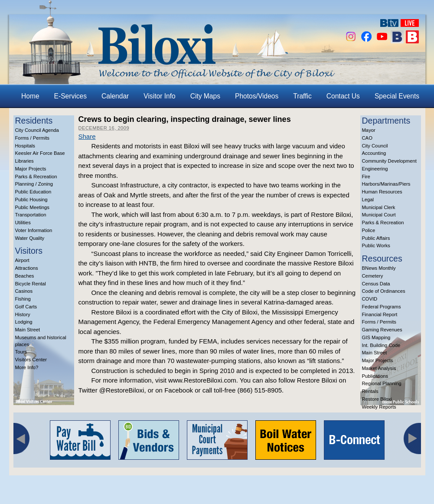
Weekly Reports (379, 407)
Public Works (376, 245)
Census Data (376, 284)
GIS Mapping (376, 337)
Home (30, 96)
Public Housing (31, 200)
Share (87, 136)
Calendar (115, 96)
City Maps (205, 96)
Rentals (370, 391)
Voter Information (34, 230)
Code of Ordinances (384, 291)
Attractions (27, 268)
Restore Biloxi (377, 399)
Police (369, 230)
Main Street (28, 330)
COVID (370, 299)
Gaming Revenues (382, 330)
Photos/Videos (257, 96)
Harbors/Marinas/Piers (386, 184)
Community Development (389, 161)
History (23, 314)
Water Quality (30, 238)
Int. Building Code (381, 345)
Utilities (23, 223)
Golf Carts (26, 307)
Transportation (31, 215)
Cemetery (373, 276)
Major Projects (31, 169)
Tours (21, 352)
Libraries (24, 161)
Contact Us (343, 96)
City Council (375, 146)
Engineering (375, 169)
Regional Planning (382, 383)
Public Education (33, 192)
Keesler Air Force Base (40, 153)
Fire (366, 177)
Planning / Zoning (34, 184)
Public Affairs (376, 238)
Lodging (24, 322)
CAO (367, 138)
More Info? (27, 367)
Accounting (374, 153)
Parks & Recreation (36, 177)
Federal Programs (382, 307)
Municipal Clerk (379, 207)
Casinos (24, 291)
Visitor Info (159, 96)
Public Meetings (32, 207)
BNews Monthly (379, 268)
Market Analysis (379, 368)
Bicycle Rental (31, 284)
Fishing (23, 299)
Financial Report (380, 314)
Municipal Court (379, 215)
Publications (375, 376)
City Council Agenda (37, 130)
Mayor (369, 130)
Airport (22, 260)
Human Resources (382, 192)
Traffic (302, 96)
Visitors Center (31, 360)
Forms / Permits (32, 138)
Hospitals (25, 146)
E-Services (70, 96)
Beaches (25, 276)
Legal (368, 200)
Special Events (397, 96)
